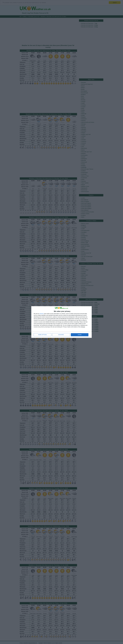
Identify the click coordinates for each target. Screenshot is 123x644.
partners (42, 314)
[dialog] (61, 322)
